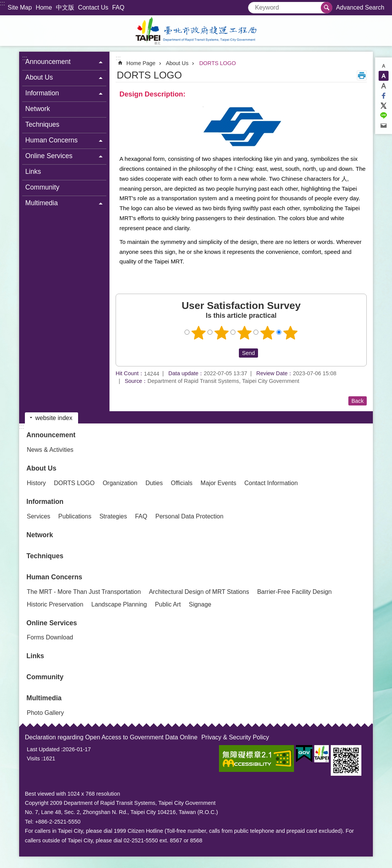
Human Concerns (54, 577)
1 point (199, 333)
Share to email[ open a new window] (384, 126)
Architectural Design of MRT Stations (199, 592)
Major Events (218, 483)
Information (45, 502)
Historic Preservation (55, 604)
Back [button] (358, 401)
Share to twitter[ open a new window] (384, 106)
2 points (222, 333)
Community (42, 187)
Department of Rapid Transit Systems (196, 31)
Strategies (113, 516)
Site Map (20, 7)
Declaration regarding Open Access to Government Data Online (111, 737)
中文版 (65, 7)
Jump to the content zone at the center (4, 4)
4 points (268, 333)
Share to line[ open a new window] (384, 116)
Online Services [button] (49, 156)
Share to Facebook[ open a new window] (384, 96)
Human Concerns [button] (51, 140)
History (36, 483)
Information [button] (42, 93)
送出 (232, 353)
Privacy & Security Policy (235, 737)
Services (38, 516)
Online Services (52, 623)
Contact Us (93, 7)
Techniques (42, 124)
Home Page (141, 63)
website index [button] (54, 418)
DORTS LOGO (217, 63)
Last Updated (43, 749)
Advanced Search (360, 7)
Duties (154, 483)
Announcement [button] (48, 62)
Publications (75, 516)
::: (2, 3)
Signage (200, 604)
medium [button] (384, 76)
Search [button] (327, 8)
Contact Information (271, 483)
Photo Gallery (45, 713)
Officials (182, 483)
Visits (33, 758)
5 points (291, 333)
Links (33, 172)
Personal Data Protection (189, 516)
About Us (177, 63)
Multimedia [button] (42, 203)
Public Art (168, 604)
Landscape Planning (119, 604)
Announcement (51, 435)
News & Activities (50, 450)
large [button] (384, 86)
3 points (245, 333)
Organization (120, 483)
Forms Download (50, 637)
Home (44, 7)
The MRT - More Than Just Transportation (84, 592)
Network (38, 109)
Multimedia (44, 698)
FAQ (118, 7)
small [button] (384, 66)
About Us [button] (39, 77)
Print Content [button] (362, 75)
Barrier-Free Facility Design (295, 592)
